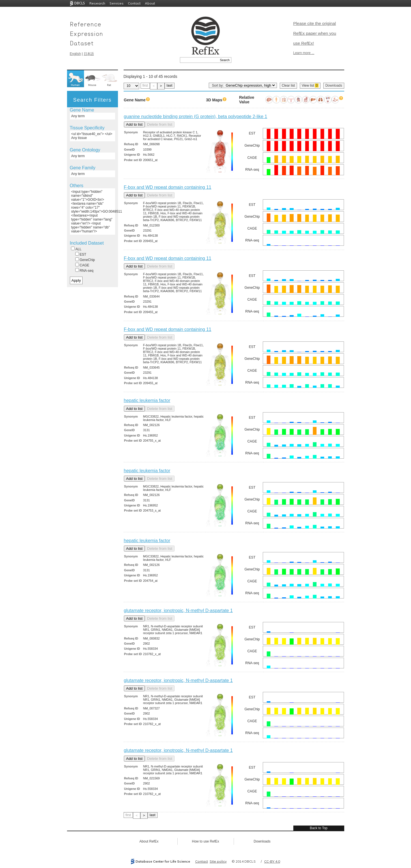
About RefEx (149, 841)
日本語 (89, 54)
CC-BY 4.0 (272, 861)
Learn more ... (304, 53)
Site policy (218, 861)
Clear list (288, 85)
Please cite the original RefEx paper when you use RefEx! (315, 33)
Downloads (334, 85)
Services (117, 3)
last (170, 85)
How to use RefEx (205, 841)
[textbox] (199, 60)
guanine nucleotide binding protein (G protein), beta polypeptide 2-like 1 (196, 116)
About (150, 3)
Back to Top (319, 828)
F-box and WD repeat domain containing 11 (168, 187)
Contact (134, 3)
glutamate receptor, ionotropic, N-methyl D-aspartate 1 (178, 611)
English (75, 54)
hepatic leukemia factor (147, 400)
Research (97, 3)
